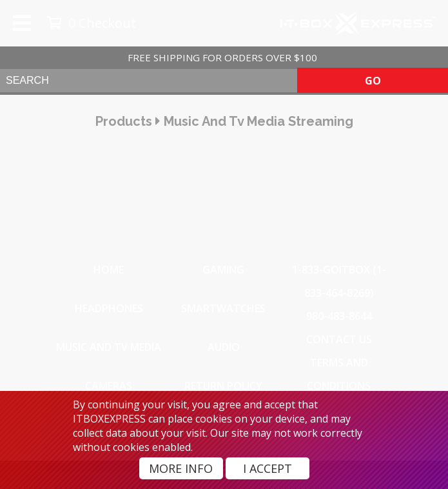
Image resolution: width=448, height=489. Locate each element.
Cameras (109, 386)
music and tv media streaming (258, 121)
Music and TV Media (109, 347)
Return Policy (223, 386)
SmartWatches (223, 308)
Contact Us (339, 339)
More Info (181, 468)
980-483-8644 (339, 316)
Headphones (109, 308)
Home (109, 270)
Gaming (223, 270)
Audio (224, 347)
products (124, 121)
